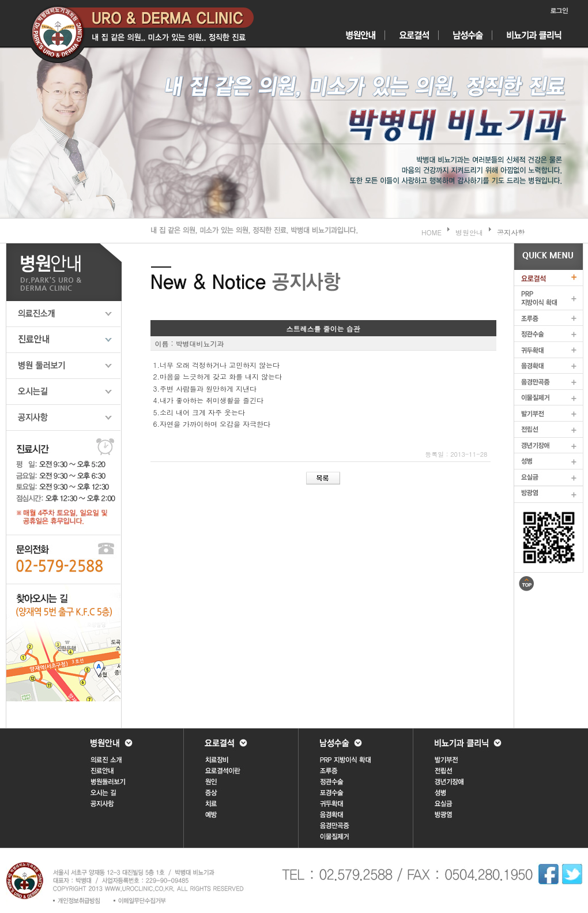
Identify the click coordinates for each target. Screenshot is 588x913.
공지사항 (511, 232)
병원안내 (469, 232)
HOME (431, 232)
